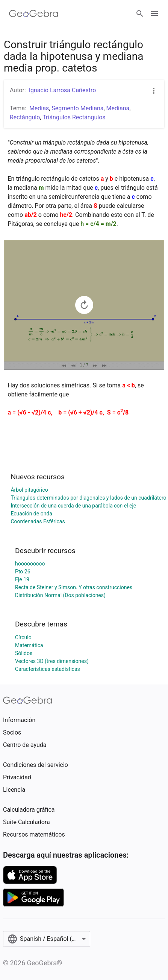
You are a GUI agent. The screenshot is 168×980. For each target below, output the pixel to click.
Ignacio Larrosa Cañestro (63, 90)
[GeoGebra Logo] (34, 14)
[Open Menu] (154, 14)
